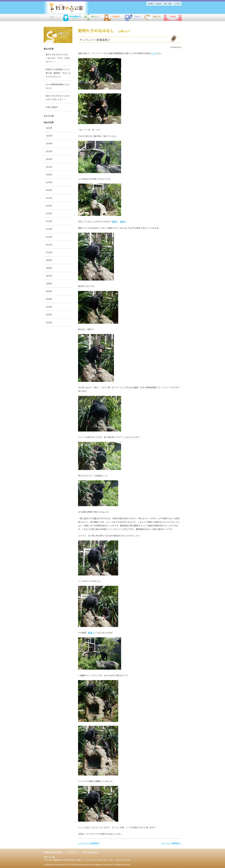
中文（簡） (168, 4)
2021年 (49, 167)
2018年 (49, 190)
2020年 (49, 175)
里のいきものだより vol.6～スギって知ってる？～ (58, 98)
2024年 (49, 143)
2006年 (49, 283)
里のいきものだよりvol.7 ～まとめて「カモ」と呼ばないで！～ (58, 58)
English (158, 4)
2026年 (49, 128)
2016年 (49, 206)
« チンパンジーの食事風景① (89, 843)
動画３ (91, 633)
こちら (154, 53)
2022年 (49, 159)
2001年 (49, 322)
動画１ (115, 221)
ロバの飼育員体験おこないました (58, 86)
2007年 (49, 276)
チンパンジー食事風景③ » (171, 843)
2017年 (49, 198)
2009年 (49, 260)
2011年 (49, 245)
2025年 (49, 136)
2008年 (49, 268)
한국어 (178, 4)
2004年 (49, 299)
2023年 (49, 151)
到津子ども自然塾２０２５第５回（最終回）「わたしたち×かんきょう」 (58, 73)
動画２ (123, 221)
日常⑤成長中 (52, 107)
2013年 (49, 229)
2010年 (49, 252)
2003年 (49, 307)
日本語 (150, 4)
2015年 (49, 213)
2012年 (49, 237)
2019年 (49, 182)
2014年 (49, 221)
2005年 (49, 291)
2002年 (49, 315)
